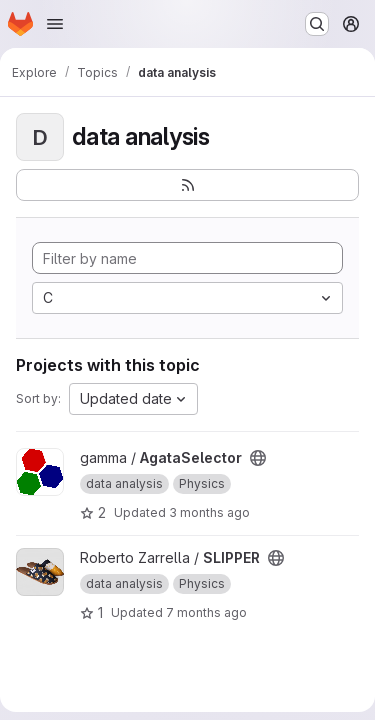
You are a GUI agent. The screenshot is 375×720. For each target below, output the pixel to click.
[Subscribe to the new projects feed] (187, 185)
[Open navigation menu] (55, 24)
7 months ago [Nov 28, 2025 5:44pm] (206, 612)
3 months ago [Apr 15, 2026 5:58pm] (209, 512)
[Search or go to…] (317, 24)
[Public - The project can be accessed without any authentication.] (258, 458)
